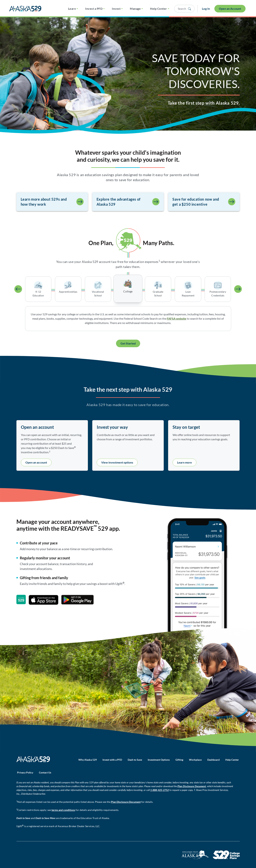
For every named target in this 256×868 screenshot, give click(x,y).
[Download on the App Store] (44, 600)
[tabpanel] (128, 319)
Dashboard (213, 760)
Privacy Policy (25, 772)
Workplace (195, 760)
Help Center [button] (158, 9)
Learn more (184, 462)
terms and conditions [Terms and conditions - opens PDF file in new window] (63, 810)
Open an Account (230, 9)
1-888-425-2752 (160, 790)
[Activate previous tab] (18, 289)
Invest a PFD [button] (94, 9)
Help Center (232, 760)
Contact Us (45, 772)
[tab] (38, 289)
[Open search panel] (184, 9)
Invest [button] (116, 9)
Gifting (179, 760)
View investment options (117, 462)
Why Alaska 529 (88, 760)
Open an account (36, 462)
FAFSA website (177, 318)
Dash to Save (135, 760)
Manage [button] (135, 9)
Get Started (128, 343)
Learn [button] (72, 9)
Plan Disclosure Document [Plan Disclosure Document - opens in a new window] (192, 786)
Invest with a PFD (112, 760)
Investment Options (159, 760)
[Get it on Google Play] (77, 600)
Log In (206, 9)
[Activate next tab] (238, 289)
